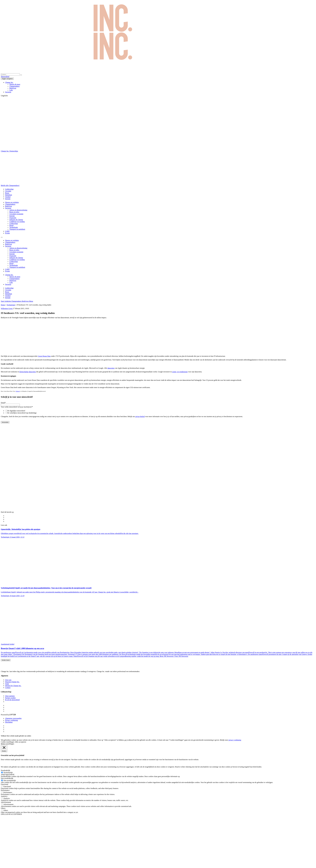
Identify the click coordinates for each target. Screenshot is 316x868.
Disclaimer (9, 722)
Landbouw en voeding (17, 222)
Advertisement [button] (6, 802)
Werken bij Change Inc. (13, 686)
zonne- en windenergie (180, 372)
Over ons (8, 680)
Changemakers (14, 86)
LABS (7, 231)
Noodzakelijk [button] (5, 770)
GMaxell (18, 391)
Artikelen (8, 301)
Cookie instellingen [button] (8, 742)
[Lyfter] (13, 715)
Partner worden (10, 698)
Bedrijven (13, 88)
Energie (8, 199)
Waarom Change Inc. (12, 682)
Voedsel (8, 197)
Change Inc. (9, 82)
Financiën (13, 218)
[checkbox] (158, 412)
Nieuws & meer (15, 84)
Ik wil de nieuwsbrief (12, 700)
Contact (8, 688)
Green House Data (44, 356)
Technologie (14, 227)
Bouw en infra (14, 212)
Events (7, 233)
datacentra (111, 368)
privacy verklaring (235, 740)
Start (3, 301)
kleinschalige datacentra (28, 372)
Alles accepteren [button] (20, 742)
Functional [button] (4, 784)
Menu (31, 301)
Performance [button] (5, 790)
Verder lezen (6, 660)
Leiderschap (9, 189)
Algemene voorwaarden (13, 718)
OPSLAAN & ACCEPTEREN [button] (11, 814)
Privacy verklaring (11, 720)
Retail (11, 225)
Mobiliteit (9, 195)
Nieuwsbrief (5, 77)
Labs (11, 90)
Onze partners (10, 696)
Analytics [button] (4, 796)
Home (3, 305)
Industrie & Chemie (16, 220)
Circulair (8, 191)
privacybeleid (140, 416)
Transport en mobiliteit (17, 229)
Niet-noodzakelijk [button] (7, 778)
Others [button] (3, 808)
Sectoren (8, 92)
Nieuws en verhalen (12, 202)
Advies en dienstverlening (18, 210)
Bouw (7, 193)
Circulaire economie (16, 214)
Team (7, 684)
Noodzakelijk (8, 773)
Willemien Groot (7, 309)
